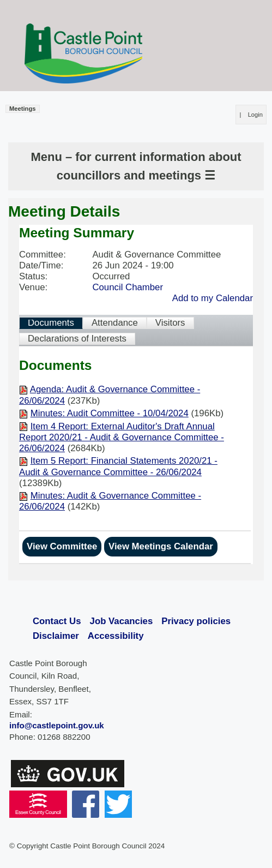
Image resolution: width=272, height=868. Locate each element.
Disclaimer (56, 636)
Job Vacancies (122, 621)
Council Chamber (128, 287)
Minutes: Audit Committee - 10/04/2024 (110, 413)
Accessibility (116, 636)
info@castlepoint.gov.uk (57, 725)
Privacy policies (196, 621)
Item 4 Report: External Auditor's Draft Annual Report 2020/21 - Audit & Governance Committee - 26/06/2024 (122, 437)
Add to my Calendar (213, 298)
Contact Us (57, 621)
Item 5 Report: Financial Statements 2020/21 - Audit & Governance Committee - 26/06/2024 (118, 466)
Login (255, 115)
